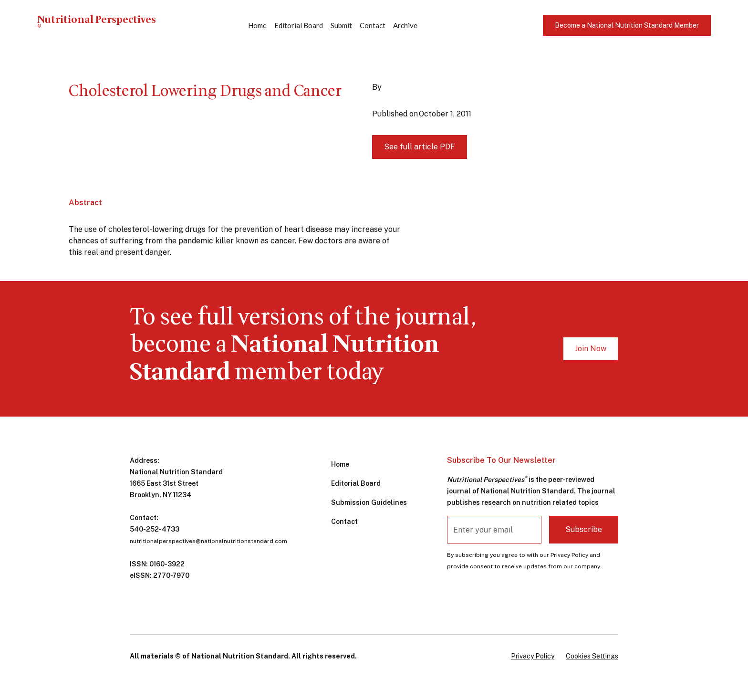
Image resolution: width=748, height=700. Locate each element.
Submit (341, 25)
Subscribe (584, 529)
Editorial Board (299, 25)
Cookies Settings (592, 656)
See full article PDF (420, 147)
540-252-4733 (155, 529)
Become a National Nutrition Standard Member (627, 25)
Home (257, 25)
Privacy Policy (533, 656)
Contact (373, 25)
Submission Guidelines (369, 502)
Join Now (591, 349)
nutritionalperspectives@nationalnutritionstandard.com (208, 541)
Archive (405, 25)
